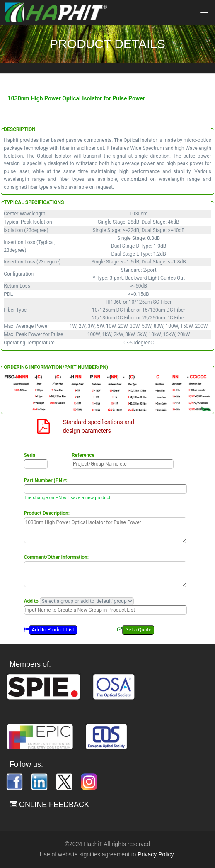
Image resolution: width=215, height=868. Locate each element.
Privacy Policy (156, 854)
